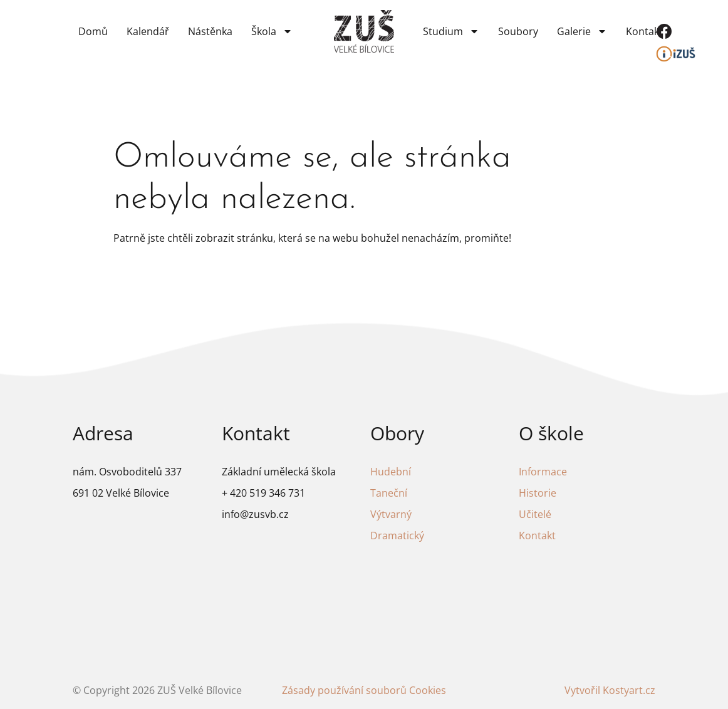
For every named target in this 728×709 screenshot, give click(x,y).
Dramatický (397, 536)
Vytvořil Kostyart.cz (610, 690)
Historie (538, 493)
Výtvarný (391, 514)
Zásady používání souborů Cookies (364, 690)
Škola (272, 31)
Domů (93, 31)
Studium (451, 31)
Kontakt (644, 31)
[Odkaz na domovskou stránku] (364, 31)
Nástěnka (210, 31)
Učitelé (535, 514)
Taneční (389, 493)
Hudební (391, 472)
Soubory (518, 31)
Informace (543, 472)
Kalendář (148, 31)
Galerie (582, 31)
